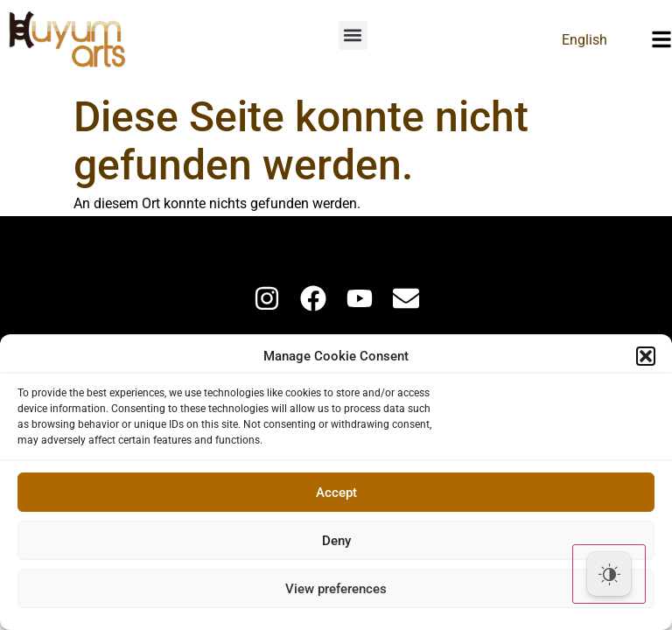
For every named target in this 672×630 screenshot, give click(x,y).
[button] (646, 356)
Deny (336, 541)
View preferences (336, 589)
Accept (336, 493)
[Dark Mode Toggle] (609, 574)
